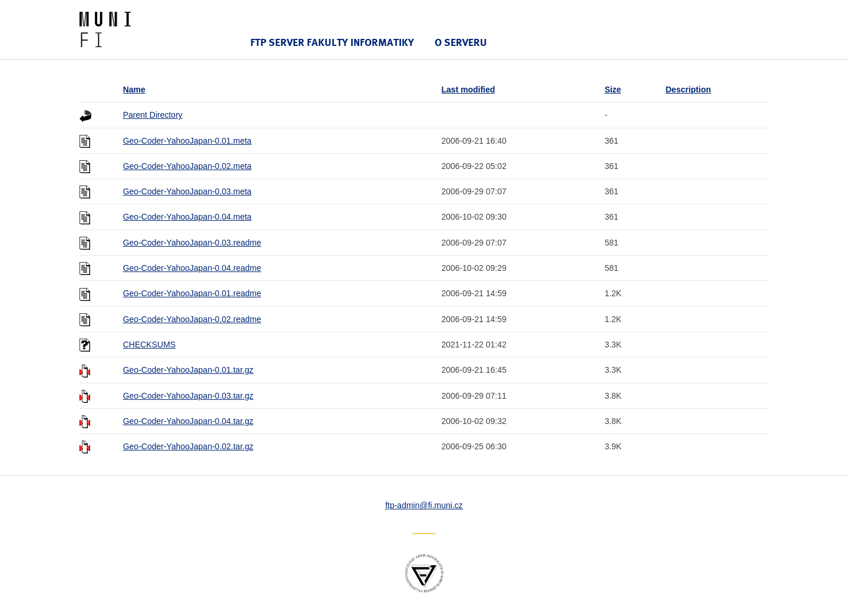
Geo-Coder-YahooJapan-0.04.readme (192, 268)
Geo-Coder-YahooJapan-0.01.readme (192, 293)
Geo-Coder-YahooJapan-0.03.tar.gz (188, 396)
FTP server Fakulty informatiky (332, 42)
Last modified (468, 90)
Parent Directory (153, 115)
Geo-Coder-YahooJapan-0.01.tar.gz (188, 370)
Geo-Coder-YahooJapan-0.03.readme (192, 243)
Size (613, 90)
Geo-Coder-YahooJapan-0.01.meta (187, 141)
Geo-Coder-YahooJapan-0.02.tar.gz (188, 446)
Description (688, 90)
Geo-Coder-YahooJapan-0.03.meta (187, 191)
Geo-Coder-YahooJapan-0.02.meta (187, 166)
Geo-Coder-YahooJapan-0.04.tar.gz (188, 421)
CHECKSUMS (149, 345)
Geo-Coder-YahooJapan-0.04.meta (187, 217)
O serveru (461, 42)
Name (134, 90)
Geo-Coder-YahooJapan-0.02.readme (192, 319)
